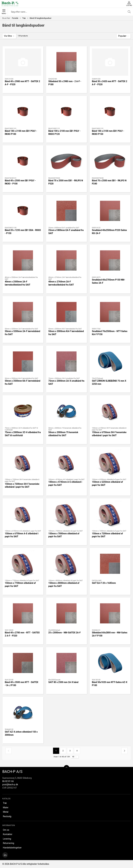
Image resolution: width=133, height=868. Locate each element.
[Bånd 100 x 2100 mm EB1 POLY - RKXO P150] (110, 112)
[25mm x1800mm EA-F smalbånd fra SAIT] (66, 211)
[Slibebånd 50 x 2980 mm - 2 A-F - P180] (66, 62)
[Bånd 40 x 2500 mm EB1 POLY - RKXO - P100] (23, 161)
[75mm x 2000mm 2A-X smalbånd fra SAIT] (66, 362)
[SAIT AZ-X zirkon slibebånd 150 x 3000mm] (23, 713)
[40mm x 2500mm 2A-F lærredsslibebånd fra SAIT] (23, 260)
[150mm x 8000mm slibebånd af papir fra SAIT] (66, 564)
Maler (6, 808)
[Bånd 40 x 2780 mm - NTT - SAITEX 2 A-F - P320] (23, 613)
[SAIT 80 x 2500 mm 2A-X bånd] (66, 663)
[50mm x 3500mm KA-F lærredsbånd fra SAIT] (23, 362)
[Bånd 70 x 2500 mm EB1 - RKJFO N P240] (110, 161)
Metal (6, 812)
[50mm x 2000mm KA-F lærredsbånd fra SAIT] (66, 312)
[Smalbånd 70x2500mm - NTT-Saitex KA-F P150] (110, 312)
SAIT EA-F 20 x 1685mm (104, 583)
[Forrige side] (9, 751)
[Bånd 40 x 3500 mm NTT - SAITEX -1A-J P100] (23, 663)
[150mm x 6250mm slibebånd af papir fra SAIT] (110, 463)
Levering (7, 839)
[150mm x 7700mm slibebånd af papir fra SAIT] (23, 564)
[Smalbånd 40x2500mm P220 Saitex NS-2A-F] (110, 211)
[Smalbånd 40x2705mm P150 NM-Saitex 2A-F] (110, 260)
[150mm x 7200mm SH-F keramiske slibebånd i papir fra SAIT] (23, 463)
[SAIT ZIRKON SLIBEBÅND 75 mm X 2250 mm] (110, 362)
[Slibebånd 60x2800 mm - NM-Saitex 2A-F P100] (110, 613)
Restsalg (7, 816)
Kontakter (8, 834)
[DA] (10, 4)
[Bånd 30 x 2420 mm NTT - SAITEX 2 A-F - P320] (110, 62)
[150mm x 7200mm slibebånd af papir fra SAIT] (110, 514)
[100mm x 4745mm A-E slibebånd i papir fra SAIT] (66, 463)
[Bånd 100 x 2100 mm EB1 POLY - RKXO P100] (23, 112)
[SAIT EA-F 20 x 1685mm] (110, 564)
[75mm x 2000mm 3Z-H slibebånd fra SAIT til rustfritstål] (23, 411)
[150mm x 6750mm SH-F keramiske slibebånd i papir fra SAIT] (110, 411)
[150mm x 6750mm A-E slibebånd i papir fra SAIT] (23, 514)
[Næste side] (124, 751)
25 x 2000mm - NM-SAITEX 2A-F (64, 633)
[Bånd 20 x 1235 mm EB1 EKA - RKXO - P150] (23, 211)
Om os (6, 830)
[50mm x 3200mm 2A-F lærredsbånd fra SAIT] (23, 312)
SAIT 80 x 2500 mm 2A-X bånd (63, 682)
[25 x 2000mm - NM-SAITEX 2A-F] (66, 613)
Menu (4, 12)
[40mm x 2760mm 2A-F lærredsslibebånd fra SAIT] (66, 260)
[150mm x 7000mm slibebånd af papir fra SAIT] (66, 514)
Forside (15, 18)
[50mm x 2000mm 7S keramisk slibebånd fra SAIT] (66, 411)
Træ (24, 18)
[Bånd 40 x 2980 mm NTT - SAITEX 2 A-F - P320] (23, 62)
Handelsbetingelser (12, 848)
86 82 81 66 (8, 781)
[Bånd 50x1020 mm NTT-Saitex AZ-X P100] (110, 663)
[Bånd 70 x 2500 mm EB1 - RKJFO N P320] (66, 161)
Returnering (9, 843)
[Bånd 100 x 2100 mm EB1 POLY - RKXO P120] (66, 112)
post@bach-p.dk (10, 784)
